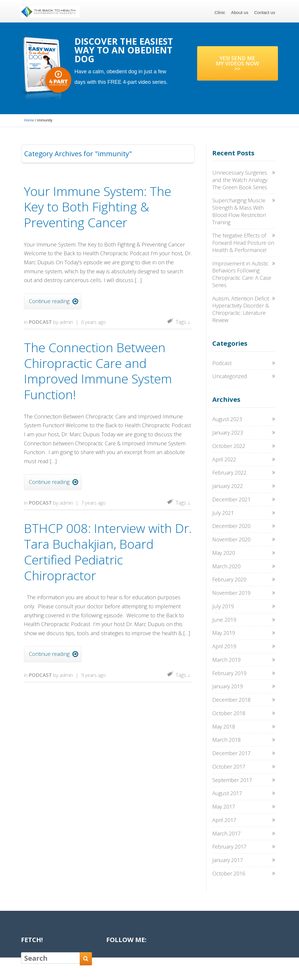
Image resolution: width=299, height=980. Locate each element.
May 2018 (224, 727)
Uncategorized (230, 376)
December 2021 (231, 499)
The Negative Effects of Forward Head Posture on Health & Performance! (243, 243)
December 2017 (231, 753)
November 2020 (231, 539)
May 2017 (224, 807)
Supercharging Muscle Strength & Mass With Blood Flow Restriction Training (239, 211)
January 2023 (228, 432)
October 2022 (229, 446)
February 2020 (229, 579)
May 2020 (224, 553)
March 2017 (226, 833)
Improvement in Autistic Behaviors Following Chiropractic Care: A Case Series (242, 274)
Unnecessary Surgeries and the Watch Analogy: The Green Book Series (240, 180)
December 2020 (231, 526)
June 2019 (224, 620)
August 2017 (227, 793)
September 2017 (232, 780)
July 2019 (223, 606)
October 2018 (229, 713)
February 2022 (229, 472)
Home (29, 120)
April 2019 (224, 646)
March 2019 (226, 660)
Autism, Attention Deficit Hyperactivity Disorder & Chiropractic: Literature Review (241, 309)
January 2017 (228, 860)
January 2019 (228, 686)
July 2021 (223, 513)
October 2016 (229, 873)
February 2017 (229, 847)
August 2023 (227, 419)
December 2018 (231, 700)
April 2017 (224, 820)
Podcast (40, 322)
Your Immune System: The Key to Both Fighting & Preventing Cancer (98, 207)
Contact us (265, 12)
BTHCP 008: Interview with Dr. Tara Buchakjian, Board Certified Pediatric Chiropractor (108, 552)
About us (240, 12)
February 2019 (229, 673)
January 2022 (228, 486)
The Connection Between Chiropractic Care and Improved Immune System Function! (98, 371)
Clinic (220, 12)
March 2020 (226, 566)
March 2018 (226, 740)
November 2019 (231, 593)
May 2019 (224, 633)
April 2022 (224, 459)
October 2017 (229, 767)
